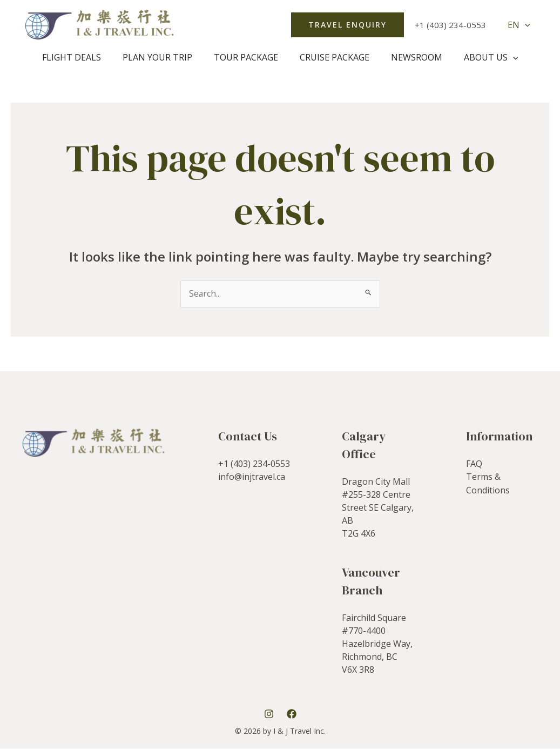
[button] (352, 25)
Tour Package (248, 57)
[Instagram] (269, 714)
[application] (527, 25)
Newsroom (410, 57)
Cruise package (332, 57)
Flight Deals (82, 57)
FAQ (474, 464)
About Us (480, 57)
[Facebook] (292, 714)
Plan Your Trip (164, 57)
